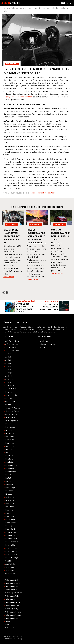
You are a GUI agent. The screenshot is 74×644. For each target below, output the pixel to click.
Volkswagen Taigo (12, 609)
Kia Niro (8, 481)
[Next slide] (7, 292)
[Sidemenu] (67, 3)
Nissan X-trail (10, 529)
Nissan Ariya (10, 510)
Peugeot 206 (11, 532)
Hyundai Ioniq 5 (11, 472)
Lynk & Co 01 (10, 497)
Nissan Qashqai (11, 526)
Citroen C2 (9, 405)
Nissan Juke (10, 513)
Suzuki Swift (10, 574)
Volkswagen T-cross (13, 602)
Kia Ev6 (8, 478)
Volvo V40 (9, 622)
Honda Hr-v (10, 459)
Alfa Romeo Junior (13, 344)
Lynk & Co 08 (10, 504)
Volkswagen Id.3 (12, 586)
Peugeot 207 (11, 535)
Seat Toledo (10, 564)
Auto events (10, 379)
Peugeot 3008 (11, 539)
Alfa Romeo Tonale (13, 351)
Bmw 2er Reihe (11, 395)
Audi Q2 (9, 373)
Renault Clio (10, 545)
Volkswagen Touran (13, 615)
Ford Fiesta (10, 440)
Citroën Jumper (12, 414)
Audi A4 (8, 363)
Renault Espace (12, 548)
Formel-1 (9, 449)
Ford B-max (10, 437)
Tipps (7, 577)
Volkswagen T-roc (12, 606)
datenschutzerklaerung (13, 639)
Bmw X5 (9, 398)
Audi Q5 (8, 376)
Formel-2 (9, 453)
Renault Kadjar (11, 551)
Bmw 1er (9, 392)
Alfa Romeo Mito (12, 347)
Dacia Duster (10, 418)
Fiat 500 (8, 430)
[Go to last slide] (4, 292)
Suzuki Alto (10, 567)
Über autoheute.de (48, 344)
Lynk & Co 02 (10, 500)
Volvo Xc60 (10, 628)
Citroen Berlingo (12, 402)
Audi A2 (8, 357)
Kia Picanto (10, 484)
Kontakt (43, 347)
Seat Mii (8, 561)
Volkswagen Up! (12, 618)
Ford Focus (10, 443)
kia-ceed (9, 494)
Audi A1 (8, 354)
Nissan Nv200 (11, 523)
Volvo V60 (9, 625)
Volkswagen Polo (12, 596)
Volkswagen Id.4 (12, 590)
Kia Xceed (9, 491)
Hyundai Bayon (11, 465)
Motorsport (10, 507)
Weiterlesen (10, 277)
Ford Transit (10, 446)
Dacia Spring (10, 424)
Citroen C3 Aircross (13, 408)
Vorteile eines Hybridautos (42, 193)
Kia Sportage (10, 488)
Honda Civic (10, 456)
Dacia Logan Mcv (12, 421)
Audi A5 (8, 367)
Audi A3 (8, 360)
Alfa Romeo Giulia (12, 341)
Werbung (44, 341)
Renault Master (11, 555)
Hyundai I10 (10, 469)
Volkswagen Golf (12, 580)
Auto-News (10, 386)
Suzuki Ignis (10, 571)
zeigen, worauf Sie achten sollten (18, 97)
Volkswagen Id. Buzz (13, 583)
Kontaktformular (49, 332)
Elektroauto (16, 8)
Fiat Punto (9, 433)
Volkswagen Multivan (14, 593)
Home (6, 8)
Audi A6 (8, 370)
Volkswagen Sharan (13, 599)
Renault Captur (12, 542)
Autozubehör (11, 389)
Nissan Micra (10, 520)
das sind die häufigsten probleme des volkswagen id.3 (12, 236)
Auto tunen (10, 382)
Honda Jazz (10, 462)
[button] (71, 3)
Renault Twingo (12, 558)
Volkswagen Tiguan (13, 612)
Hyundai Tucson (12, 475)
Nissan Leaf (10, 516)
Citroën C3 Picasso (12, 411)
